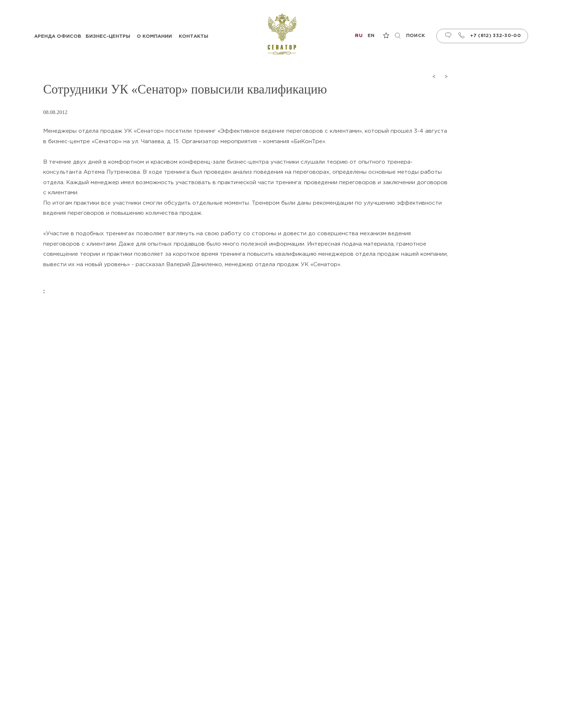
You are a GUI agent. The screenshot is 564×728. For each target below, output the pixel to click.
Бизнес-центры (108, 37)
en (371, 36)
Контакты (194, 37)
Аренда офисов (58, 37)
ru (359, 36)
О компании (154, 37)
